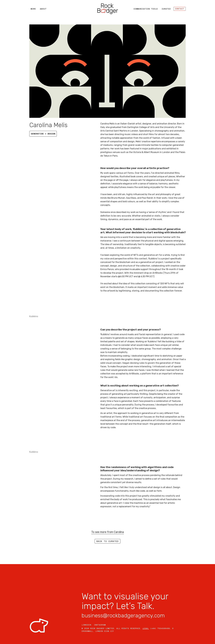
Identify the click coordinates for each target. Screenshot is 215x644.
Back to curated (107, 541)
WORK (33, 9)
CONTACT (180, 9)
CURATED (166, 9)
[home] (107, 9)
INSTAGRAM (100, 625)
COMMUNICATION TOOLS (146, 9)
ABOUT (43, 9)
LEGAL (146, 628)
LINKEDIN (86, 625)
